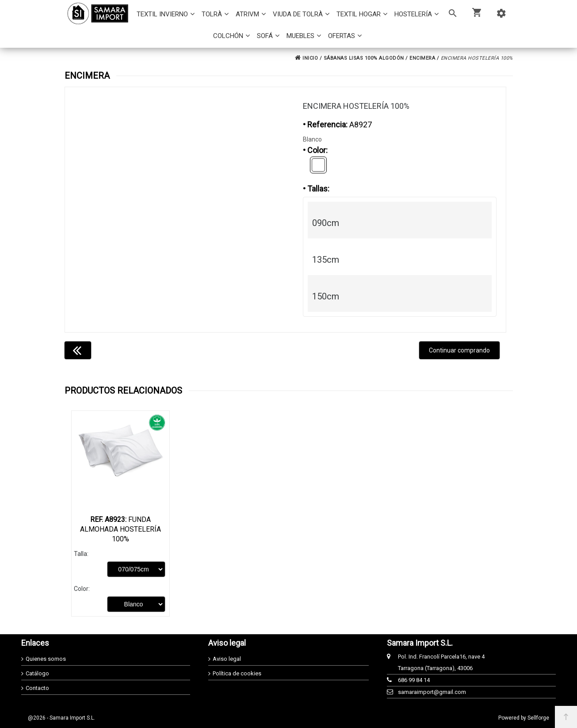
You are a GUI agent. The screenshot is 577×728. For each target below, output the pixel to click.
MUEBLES (300, 36)
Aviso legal (227, 659)
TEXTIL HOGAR (359, 14)
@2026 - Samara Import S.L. (61, 718)
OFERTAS (342, 36)
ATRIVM (247, 14)
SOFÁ (265, 36)
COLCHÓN (228, 36)
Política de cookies (237, 673)
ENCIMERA (422, 58)
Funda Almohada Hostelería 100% (120, 529)
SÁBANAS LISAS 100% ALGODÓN (364, 58)
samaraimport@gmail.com (432, 692)
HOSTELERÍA (413, 14)
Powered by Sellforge (524, 718)
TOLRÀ (212, 14)
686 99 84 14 (414, 680)
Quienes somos (46, 659)
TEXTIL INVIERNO (162, 14)
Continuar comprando (459, 350)
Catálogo (37, 673)
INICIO (306, 58)
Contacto (37, 688)
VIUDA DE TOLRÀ (298, 14)
